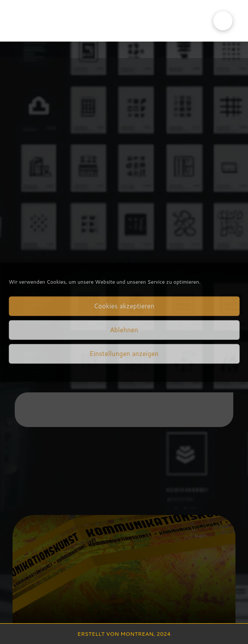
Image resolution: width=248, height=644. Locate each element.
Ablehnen (124, 330)
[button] (223, 21)
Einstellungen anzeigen (124, 354)
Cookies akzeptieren (124, 306)
